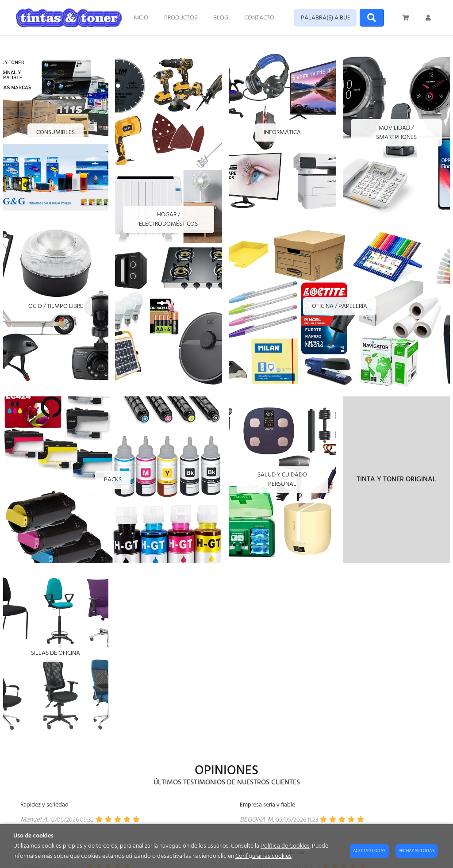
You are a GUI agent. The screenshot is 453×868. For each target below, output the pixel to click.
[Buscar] (372, 18)
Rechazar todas (417, 851)
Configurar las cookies (263, 856)
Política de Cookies (285, 846)
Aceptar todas (369, 851)
